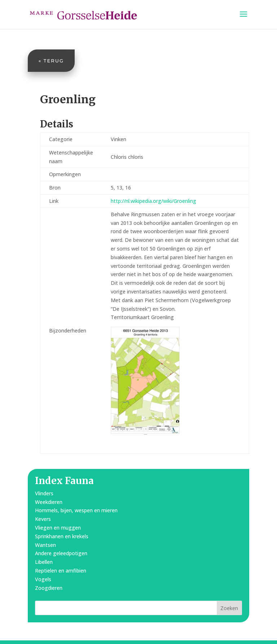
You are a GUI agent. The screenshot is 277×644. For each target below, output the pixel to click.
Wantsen (45, 545)
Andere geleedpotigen (61, 553)
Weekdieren (49, 502)
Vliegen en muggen (58, 528)
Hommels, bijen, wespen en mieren (76, 510)
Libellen (44, 562)
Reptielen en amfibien (61, 571)
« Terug (51, 61)
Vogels (43, 579)
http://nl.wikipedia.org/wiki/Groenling (153, 201)
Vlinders (44, 493)
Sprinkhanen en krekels (62, 536)
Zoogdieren (49, 588)
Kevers (43, 519)
